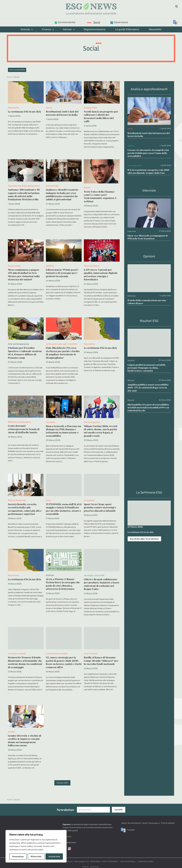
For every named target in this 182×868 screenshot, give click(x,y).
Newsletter (155, 29)
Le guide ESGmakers (127, 29)
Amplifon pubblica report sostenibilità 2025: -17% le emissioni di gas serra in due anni (148, 388)
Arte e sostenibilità (17, 70)
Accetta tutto (54, 857)
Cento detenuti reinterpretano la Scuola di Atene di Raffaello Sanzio (24, 429)
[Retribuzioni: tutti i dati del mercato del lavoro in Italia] (149, 99)
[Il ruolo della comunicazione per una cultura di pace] (149, 266)
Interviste (149, 191)
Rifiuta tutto (36, 857)
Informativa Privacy (128, 861)
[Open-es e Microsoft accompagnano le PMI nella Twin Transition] (149, 200)
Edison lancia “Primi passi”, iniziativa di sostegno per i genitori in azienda (62, 273)
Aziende (27, 29)
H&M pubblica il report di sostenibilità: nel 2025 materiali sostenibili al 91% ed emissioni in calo (148, 408)
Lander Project (94, 867)
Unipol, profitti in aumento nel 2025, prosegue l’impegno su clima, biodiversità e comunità (147, 368)
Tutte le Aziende (168, 823)
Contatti (67, 837)
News (124, 823)
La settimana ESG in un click (24, 112)
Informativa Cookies (146, 861)
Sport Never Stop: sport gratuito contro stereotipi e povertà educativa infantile (100, 507)
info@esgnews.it (69, 843)
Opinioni (149, 256)
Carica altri (62, 783)
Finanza (48, 29)
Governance (121, 22)
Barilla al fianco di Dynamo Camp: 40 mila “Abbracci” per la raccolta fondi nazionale (101, 661)
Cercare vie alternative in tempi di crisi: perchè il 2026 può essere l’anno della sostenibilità (148, 153)
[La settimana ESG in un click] (149, 513)
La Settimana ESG (149, 492)
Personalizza (18, 857)
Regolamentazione (95, 29)
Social (97, 22)
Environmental (67, 22)
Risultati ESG (149, 321)
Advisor (69, 29)
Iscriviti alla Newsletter (144, 539)
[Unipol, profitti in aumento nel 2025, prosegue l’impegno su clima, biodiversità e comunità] (149, 331)
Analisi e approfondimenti (149, 89)
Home (10, 77)
